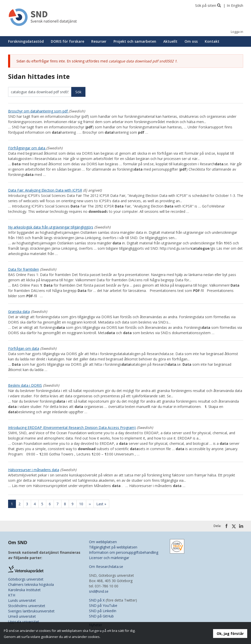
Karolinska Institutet (24, 590)
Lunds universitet (22, 600)
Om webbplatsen (103, 542)
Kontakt (212, 41)
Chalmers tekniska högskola (31, 584)
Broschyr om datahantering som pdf (38, 111)
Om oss (191, 41)
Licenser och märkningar (109, 558)
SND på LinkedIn (103, 611)
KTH (12, 595)
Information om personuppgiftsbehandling (124, 552)
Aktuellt (170, 41)
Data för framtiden (24, 269)
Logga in (237, 32)
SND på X (97, 600)
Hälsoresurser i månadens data (34, 470)
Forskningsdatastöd (26, 41)
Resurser (99, 41)
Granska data (19, 312)
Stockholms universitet (27, 606)
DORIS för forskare (67, 41)
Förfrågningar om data (27, 148)
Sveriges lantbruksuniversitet (31, 611)
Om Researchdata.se (106, 567)
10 (83, 504)
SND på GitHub (101, 616)
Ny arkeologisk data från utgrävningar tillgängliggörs (51, 227)
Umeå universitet (22, 616)
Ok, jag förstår (230, 634)
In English (235, 5)
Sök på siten (206, 5)
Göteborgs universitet (26, 579)
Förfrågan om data (24, 348)
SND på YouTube (103, 605)
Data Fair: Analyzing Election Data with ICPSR (45, 190)
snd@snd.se (99, 591)
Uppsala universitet (24, 622)
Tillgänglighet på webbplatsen (113, 547)
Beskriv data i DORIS (25, 385)
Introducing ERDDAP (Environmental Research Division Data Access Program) (72, 428)
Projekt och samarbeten (135, 41)
